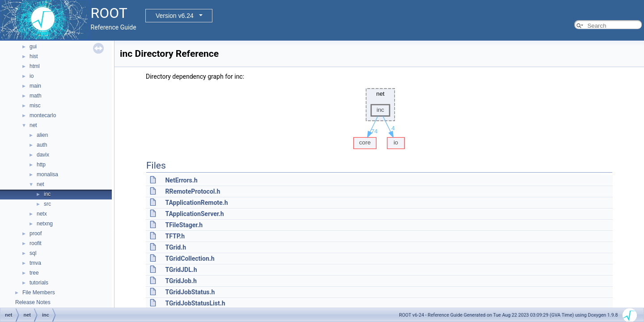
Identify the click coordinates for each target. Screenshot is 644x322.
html (35, 66)
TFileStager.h (184, 225)
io (32, 76)
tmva (35, 263)
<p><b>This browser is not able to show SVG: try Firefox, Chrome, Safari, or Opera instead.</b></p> (379, 116)
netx (42, 214)
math (36, 96)
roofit (36, 243)
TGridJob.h (181, 281)
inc (47, 194)
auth (42, 145)
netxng (45, 224)
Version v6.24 (175, 16)
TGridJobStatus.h (190, 292)
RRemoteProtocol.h (193, 191)
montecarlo (43, 115)
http (41, 165)
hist (34, 56)
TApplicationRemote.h (196, 203)
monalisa (47, 174)
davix (43, 155)
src (47, 204)
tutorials (39, 283)
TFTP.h (175, 236)
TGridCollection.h (190, 258)
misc (35, 106)
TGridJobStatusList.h (195, 303)
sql (33, 253)
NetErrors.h (181, 180)
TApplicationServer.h (194, 214)
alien (42, 135)
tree (34, 273)
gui (33, 47)
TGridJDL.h (181, 270)
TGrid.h (176, 247)
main (35, 86)
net (33, 125)
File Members (39, 292)
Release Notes (33, 302)
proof (36, 233)
